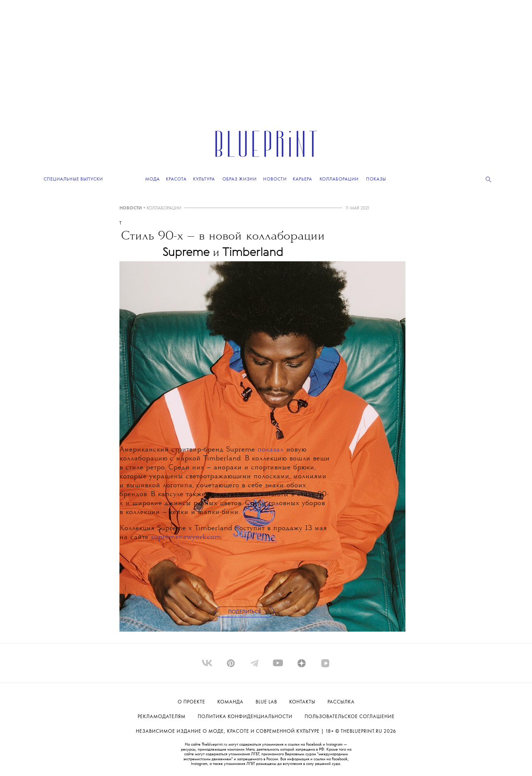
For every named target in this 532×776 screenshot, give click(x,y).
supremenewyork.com (186, 537)
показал (270, 450)
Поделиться (245, 612)
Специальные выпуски (73, 179)
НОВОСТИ (131, 208)
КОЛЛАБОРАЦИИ (164, 208)
